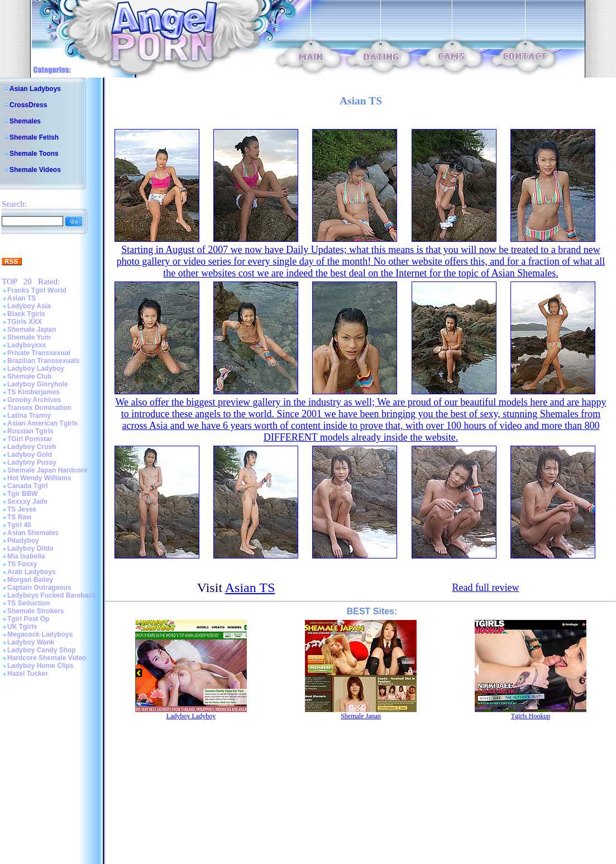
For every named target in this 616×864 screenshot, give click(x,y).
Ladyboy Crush (32, 447)
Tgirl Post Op (28, 619)
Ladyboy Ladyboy (36, 369)
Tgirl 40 (19, 525)
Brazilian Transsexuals (43, 361)
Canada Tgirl (28, 486)
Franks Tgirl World (37, 290)
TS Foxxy (22, 564)
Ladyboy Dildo (30, 548)
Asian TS (22, 298)
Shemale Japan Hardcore (47, 470)
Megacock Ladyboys (40, 634)
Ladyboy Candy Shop (42, 650)
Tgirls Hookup (531, 716)
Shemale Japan (32, 330)
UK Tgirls (22, 627)
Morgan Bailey (30, 580)
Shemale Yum (29, 337)
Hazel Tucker (28, 674)
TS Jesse (22, 509)
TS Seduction (29, 603)
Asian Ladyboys (35, 89)
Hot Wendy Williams (39, 478)
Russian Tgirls (30, 431)
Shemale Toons (34, 154)
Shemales (25, 121)
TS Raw (19, 517)
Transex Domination (39, 408)
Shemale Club (29, 376)
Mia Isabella (26, 556)
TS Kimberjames (34, 392)
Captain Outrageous (39, 588)
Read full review (485, 588)
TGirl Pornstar (30, 439)
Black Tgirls (26, 314)
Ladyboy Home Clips (40, 666)
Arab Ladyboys (32, 572)
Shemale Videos (35, 170)
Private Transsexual (39, 353)
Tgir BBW (23, 494)
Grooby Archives (34, 400)
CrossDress (28, 105)
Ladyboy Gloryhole (38, 384)
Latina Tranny (29, 416)
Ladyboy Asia (29, 306)
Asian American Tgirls (42, 423)
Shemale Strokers (35, 611)
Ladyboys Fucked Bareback (52, 595)
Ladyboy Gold (30, 455)
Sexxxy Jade (27, 502)
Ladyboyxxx (27, 345)
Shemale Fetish (34, 137)
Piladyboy (23, 541)
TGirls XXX (25, 322)
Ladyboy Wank (31, 642)
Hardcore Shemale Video (47, 658)
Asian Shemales (33, 533)
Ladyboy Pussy (32, 462)
